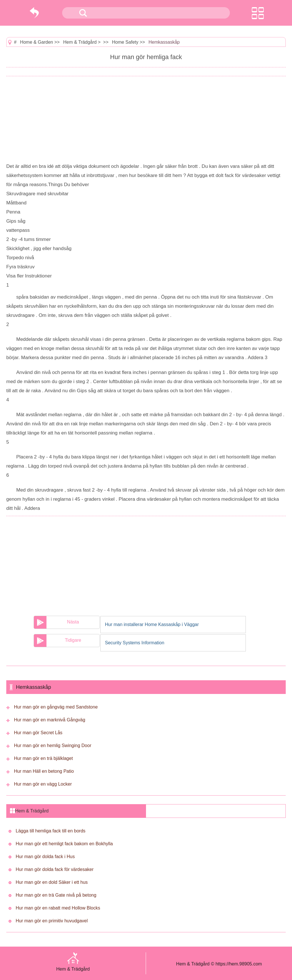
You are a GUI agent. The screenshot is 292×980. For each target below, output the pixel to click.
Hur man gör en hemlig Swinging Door (53, 745)
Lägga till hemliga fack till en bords (51, 831)
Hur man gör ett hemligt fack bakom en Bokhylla (64, 844)
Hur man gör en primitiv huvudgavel (52, 921)
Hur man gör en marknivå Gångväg (50, 720)
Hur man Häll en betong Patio (44, 771)
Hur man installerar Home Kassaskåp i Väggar (152, 624)
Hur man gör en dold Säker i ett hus (52, 882)
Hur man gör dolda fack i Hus (45, 857)
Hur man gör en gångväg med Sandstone (56, 707)
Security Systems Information (135, 643)
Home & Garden (36, 42)
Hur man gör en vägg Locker (43, 784)
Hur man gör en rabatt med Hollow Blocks (58, 908)
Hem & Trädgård (80, 42)
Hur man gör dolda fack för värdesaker (55, 869)
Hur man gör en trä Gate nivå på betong (56, 895)
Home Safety (125, 42)
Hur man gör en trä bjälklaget (43, 758)
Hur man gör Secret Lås (38, 733)
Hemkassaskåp (164, 42)
